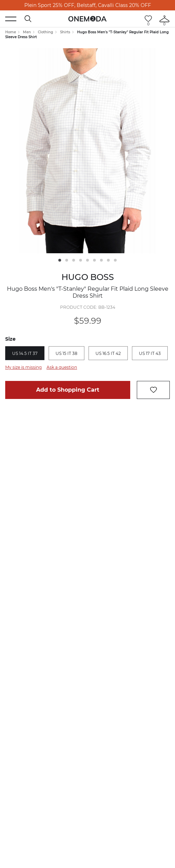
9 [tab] (115, 260)
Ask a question (62, 367)
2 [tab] (67, 260)
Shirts (65, 32)
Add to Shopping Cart (68, 390)
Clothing (45, 32)
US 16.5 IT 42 (108, 353)
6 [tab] (94, 260)
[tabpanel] (87, 151)
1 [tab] (60, 260)
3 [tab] (74, 260)
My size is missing (23, 367)
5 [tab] (87, 260)
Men (27, 32)
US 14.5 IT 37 (25, 353)
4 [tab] (81, 260)
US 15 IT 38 (66, 353)
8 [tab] (108, 260)
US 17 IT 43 (150, 353)
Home (11, 32)
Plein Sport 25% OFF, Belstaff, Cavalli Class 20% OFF (88, 5)
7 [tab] (101, 260)
